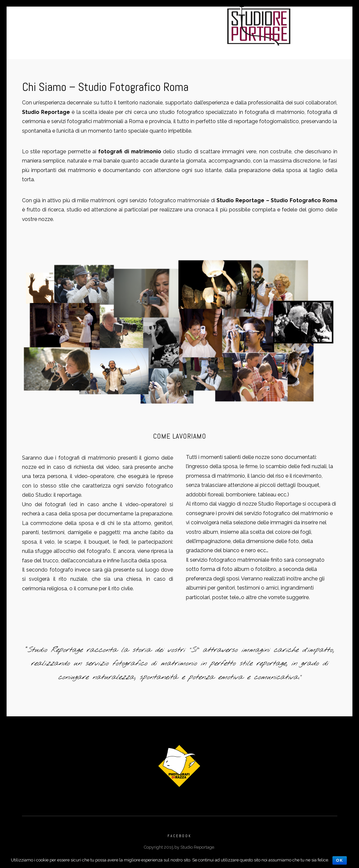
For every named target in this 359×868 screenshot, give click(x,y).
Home (88, 24)
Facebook (179, 839)
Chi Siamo (132, 34)
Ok (340, 860)
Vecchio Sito (228, 34)
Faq (195, 34)
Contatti (167, 34)
